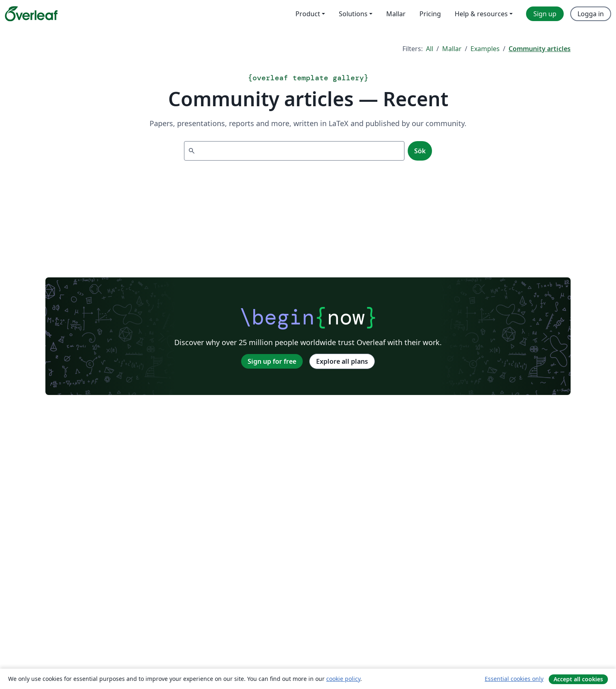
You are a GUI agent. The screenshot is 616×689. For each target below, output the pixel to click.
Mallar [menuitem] (396, 14)
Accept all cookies (578, 679)
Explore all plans (342, 361)
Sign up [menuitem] (545, 14)
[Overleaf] (31, 14)
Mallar (452, 49)
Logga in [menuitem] (591, 14)
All (430, 49)
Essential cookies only (514, 679)
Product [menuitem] (308, 14)
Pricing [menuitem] (430, 14)
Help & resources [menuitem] (481, 14)
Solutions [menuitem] (353, 14)
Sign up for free (272, 361)
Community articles (540, 49)
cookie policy (343, 679)
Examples (485, 49)
